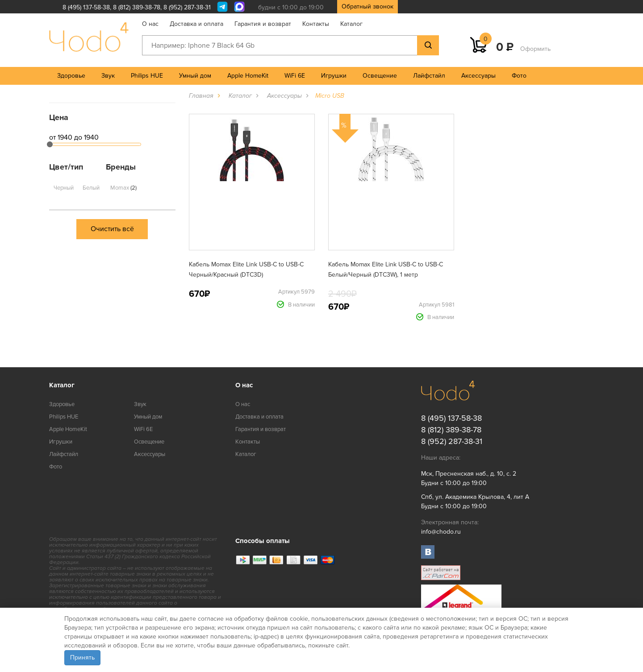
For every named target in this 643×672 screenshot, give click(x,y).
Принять (82, 657)
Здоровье (71, 76)
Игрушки (334, 76)
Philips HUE (147, 76)
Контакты (316, 24)
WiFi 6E (295, 76)
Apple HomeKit (248, 76)
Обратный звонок (367, 6)
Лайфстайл (429, 76)
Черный (64, 188)
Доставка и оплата (196, 24)
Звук (108, 76)
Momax (123, 188)
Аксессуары (478, 76)
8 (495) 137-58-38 (86, 7)
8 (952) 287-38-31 (187, 7)
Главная (201, 96)
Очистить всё (112, 229)
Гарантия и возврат (263, 24)
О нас (150, 24)
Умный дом (195, 76)
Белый (91, 188)
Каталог (351, 24)
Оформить (535, 49)
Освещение (380, 76)
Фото (519, 76)
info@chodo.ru (441, 532)
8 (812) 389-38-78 (137, 7)
